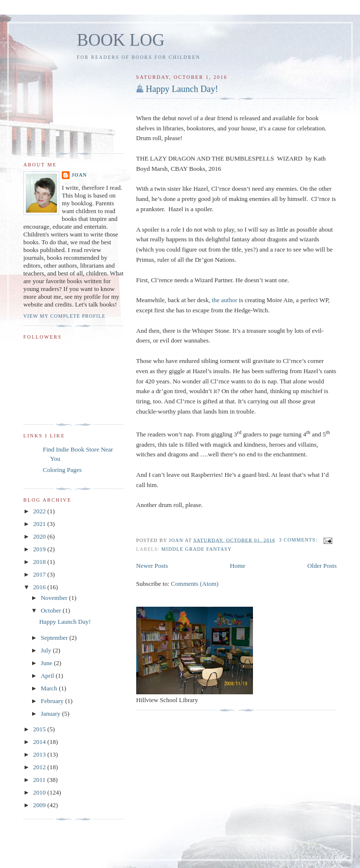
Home (238, 566)
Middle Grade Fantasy (197, 549)
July (47, 650)
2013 (40, 754)
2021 (40, 524)
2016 (40, 587)
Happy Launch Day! (182, 89)
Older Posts (322, 566)
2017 (40, 574)
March (50, 688)
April (48, 676)
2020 (40, 536)
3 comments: (299, 540)
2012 (40, 767)
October (52, 610)
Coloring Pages (62, 470)
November (55, 598)
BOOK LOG (121, 40)
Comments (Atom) (195, 584)
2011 (40, 780)
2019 (40, 549)
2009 (40, 805)
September (55, 638)
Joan (79, 175)
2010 (40, 792)
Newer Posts (152, 566)
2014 (40, 742)
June (47, 663)
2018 (40, 562)
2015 (40, 729)
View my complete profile (64, 316)
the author (224, 300)
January (52, 714)
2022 (40, 511)
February (53, 701)
